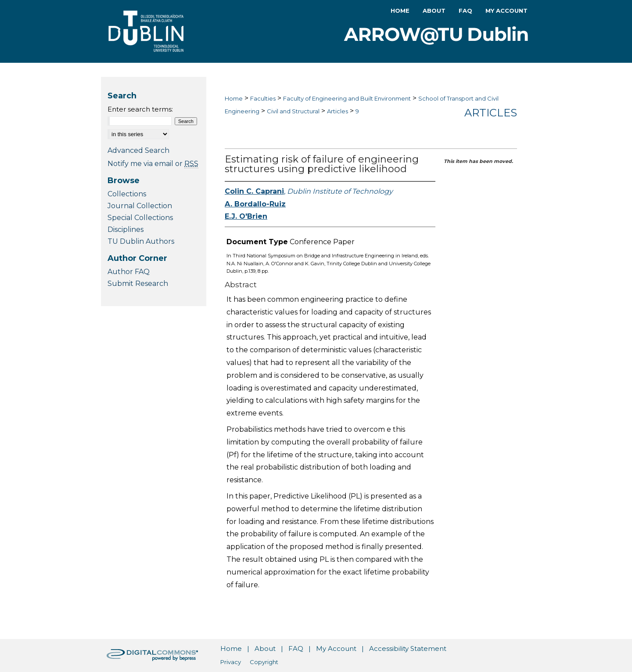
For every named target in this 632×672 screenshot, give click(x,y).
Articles (338, 111)
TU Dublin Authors (141, 241)
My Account (336, 649)
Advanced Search (138, 150)
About (265, 649)
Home (234, 98)
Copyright (264, 662)
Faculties (263, 98)
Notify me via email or (153, 164)
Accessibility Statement (408, 649)
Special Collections (140, 218)
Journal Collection (140, 206)
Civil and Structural (293, 111)
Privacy (231, 662)
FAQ (296, 649)
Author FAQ (129, 272)
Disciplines (126, 229)
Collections (127, 194)
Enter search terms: (140, 109)
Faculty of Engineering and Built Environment (347, 98)
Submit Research (138, 284)
